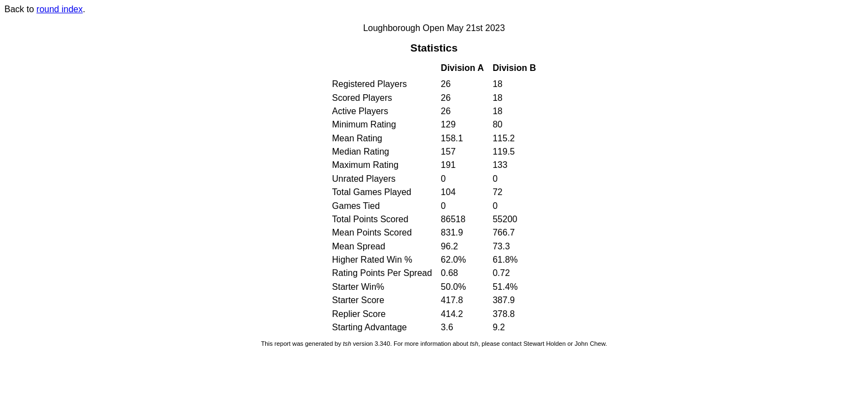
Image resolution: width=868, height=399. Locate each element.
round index (60, 9)
